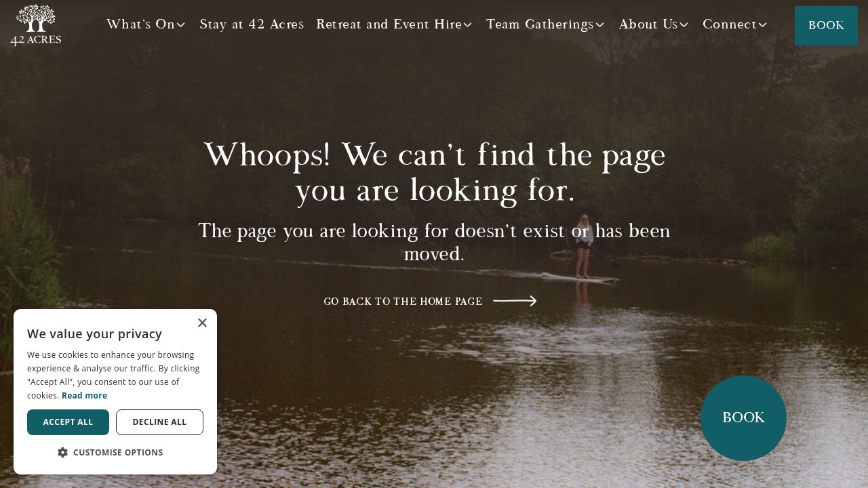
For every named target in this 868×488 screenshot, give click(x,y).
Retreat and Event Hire (389, 24)
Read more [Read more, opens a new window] (84, 395)
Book (826, 26)
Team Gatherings (540, 24)
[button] (115, 452)
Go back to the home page (403, 302)
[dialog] (115, 392)
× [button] (202, 324)
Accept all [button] (68, 422)
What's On (141, 24)
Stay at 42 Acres (252, 24)
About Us (648, 24)
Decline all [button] (160, 422)
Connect (730, 24)
